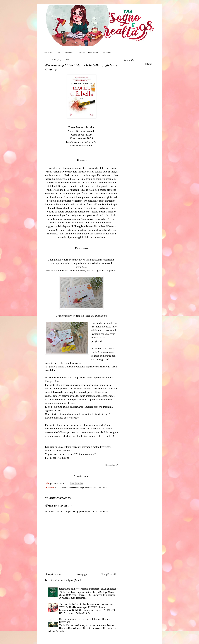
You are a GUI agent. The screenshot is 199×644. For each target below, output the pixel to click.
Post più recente (53, 574)
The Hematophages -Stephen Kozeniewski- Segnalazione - (87, 604)
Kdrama (82, 52)
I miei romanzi (93, 52)
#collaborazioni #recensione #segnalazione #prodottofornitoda (81, 488)
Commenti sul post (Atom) (68, 580)
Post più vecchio (109, 574)
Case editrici (106, 52)
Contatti (59, 52)
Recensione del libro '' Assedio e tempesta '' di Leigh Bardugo (88, 589)
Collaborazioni (70, 52)
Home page (48, 52)
